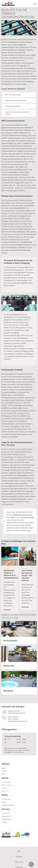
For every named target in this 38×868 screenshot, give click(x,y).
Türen (3, 774)
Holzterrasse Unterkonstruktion (16, 100)
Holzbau (4, 802)
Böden (4, 768)
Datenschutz (19, 862)
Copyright (19, 856)
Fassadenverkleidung (8, 805)
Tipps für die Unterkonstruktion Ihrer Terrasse (18, 113)
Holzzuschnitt (6, 813)
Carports (4, 788)
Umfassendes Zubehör (13, 106)
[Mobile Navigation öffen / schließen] (35, 4)
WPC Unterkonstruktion (13, 95)
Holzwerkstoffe (6, 799)
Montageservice (6, 816)
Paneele (4, 771)
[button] (5, 303)
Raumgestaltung (7, 819)
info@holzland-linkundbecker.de (18, 721)
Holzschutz (5, 791)
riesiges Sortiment (27, 517)
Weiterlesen (7, 610)
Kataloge (4, 822)
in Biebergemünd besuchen (22, 515)
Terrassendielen (6, 782)
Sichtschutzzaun (7, 785)
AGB (19, 851)
